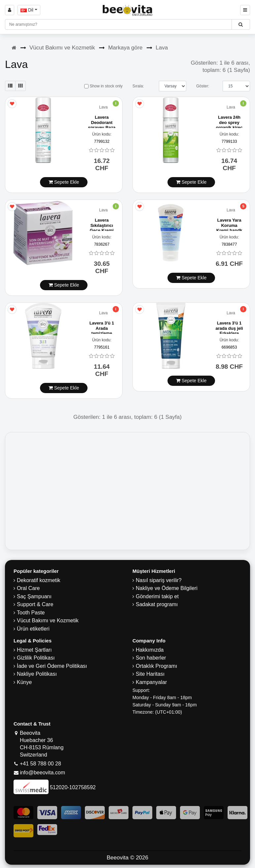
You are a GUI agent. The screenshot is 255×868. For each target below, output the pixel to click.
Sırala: (138, 86)
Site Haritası (150, 674)
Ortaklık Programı (156, 666)
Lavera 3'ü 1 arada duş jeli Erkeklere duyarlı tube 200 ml (229, 333)
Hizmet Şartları (34, 650)
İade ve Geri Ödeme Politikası (52, 666)
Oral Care (28, 588)
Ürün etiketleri (33, 629)
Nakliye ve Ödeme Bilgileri (167, 588)
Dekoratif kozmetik (39, 580)
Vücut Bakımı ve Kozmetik (62, 48)
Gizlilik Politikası (36, 658)
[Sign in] (10, 10)
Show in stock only (103, 86)
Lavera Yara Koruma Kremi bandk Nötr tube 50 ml (229, 230)
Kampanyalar (151, 682)
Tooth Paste (31, 613)
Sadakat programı (157, 604)
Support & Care (35, 604)
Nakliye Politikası (37, 674)
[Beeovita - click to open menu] (245, 10)
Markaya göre (125, 48)
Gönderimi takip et (157, 596)
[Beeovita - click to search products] (241, 24)
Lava (162, 48)
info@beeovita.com (42, 773)
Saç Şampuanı (34, 596)
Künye (24, 682)
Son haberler (151, 658)
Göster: (203, 86)
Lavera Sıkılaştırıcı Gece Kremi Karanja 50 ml (102, 230)
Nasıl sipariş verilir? (159, 580)
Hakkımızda (150, 650)
